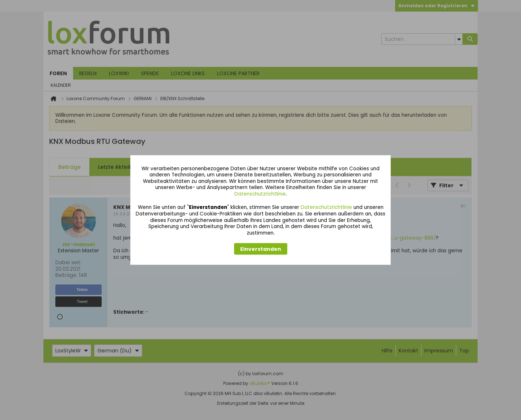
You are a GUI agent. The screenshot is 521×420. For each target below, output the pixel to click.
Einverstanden (261, 249)
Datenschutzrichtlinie (260, 194)
